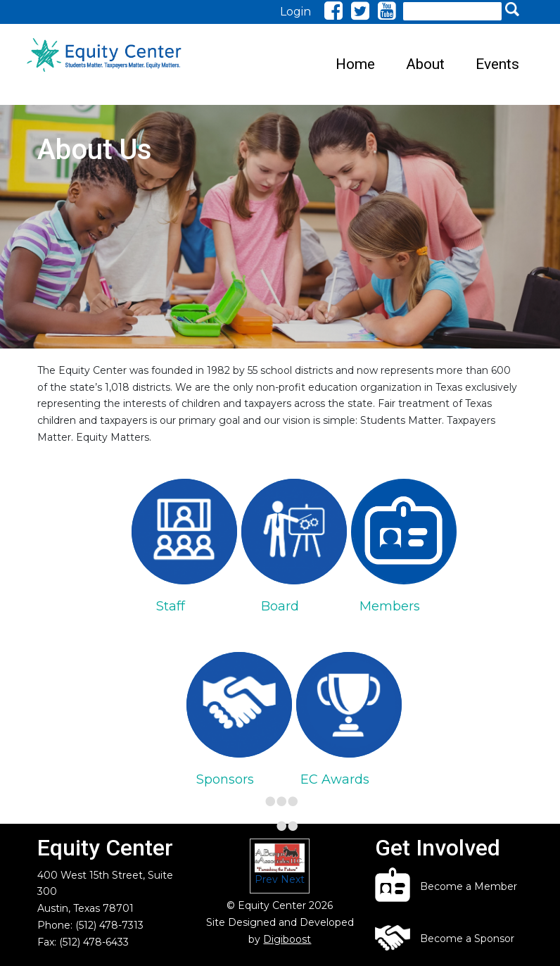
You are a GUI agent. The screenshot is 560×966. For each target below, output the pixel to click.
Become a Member (469, 886)
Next (293, 879)
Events (497, 64)
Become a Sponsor (467, 939)
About (425, 64)
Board (280, 606)
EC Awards (335, 779)
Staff (171, 606)
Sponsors (225, 779)
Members (390, 606)
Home (355, 64)
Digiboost (287, 939)
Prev (266, 879)
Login (295, 12)
